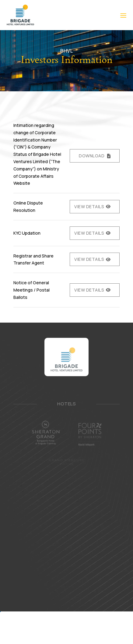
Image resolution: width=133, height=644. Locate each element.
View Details (89, 206)
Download (92, 156)
